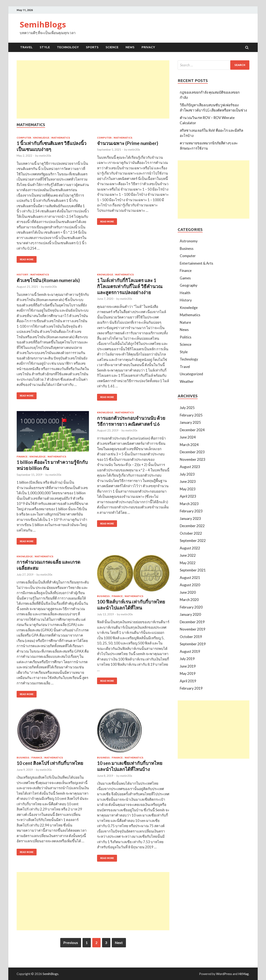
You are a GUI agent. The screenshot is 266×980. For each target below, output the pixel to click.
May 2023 (188, 489)
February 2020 (191, 607)
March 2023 (189, 504)
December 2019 (192, 622)
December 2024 (192, 430)
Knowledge (41, 138)
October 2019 (191, 637)
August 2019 (190, 651)
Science (112, 47)
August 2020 (190, 585)
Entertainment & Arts (196, 263)
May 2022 (188, 563)
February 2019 (191, 688)
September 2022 (193, 541)
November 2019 (193, 629)
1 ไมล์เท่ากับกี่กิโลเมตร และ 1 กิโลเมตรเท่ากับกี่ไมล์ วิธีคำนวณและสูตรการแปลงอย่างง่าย (130, 286)
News (130, 47)
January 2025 (190, 422)
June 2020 (188, 592)
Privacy (148, 47)
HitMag (243, 974)
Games (185, 278)
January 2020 (190, 614)
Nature (185, 322)
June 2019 (188, 666)
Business (103, 596)
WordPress (224, 974)
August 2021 (190, 578)
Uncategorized (191, 374)
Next (119, 943)
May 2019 (188, 673)
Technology (68, 47)
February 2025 (191, 415)
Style (45, 47)
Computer (24, 138)
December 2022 (192, 526)
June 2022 (188, 555)
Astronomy (189, 241)
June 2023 (188, 481)
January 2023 (190, 518)
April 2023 (188, 496)
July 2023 (187, 474)
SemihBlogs (43, 24)
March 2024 (189, 445)
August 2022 (190, 548)
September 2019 (193, 644)
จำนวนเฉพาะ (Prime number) (128, 143)
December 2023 (192, 452)
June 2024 (188, 437)
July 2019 (187, 659)
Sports (92, 47)
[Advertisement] (93, 89)
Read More (27, 259)
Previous (71, 943)
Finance (22, 457)
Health (185, 293)
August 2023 (190, 467)
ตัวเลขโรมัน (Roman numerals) (48, 280)
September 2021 (193, 570)
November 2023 (193, 459)
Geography (189, 285)
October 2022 (191, 533)
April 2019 (188, 681)
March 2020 (189, 600)
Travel (26, 47)
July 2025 (187, 408)
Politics (186, 337)
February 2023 (191, 511)
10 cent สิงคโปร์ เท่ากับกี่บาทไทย (50, 763)
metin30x (45, 155)
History (22, 274)
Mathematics (61, 138)
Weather (187, 381)
